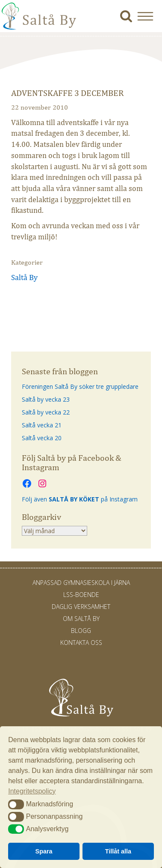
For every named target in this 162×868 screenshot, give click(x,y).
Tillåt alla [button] (118, 851)
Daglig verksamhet (81, 607)
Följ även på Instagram (80, 499)
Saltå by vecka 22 (46, 412)
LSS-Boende (81, 595)
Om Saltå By (81, 619)
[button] (149, 16)
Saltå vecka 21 (42, 425)
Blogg (81, 631)
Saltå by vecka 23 (46, 399)
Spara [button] (44, 851)
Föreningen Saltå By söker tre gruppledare (80, 386)
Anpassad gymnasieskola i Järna (81, 583)
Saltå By (24, 277)
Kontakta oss (81, 643)
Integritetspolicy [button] (32, 791)
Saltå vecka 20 (42, 438)
